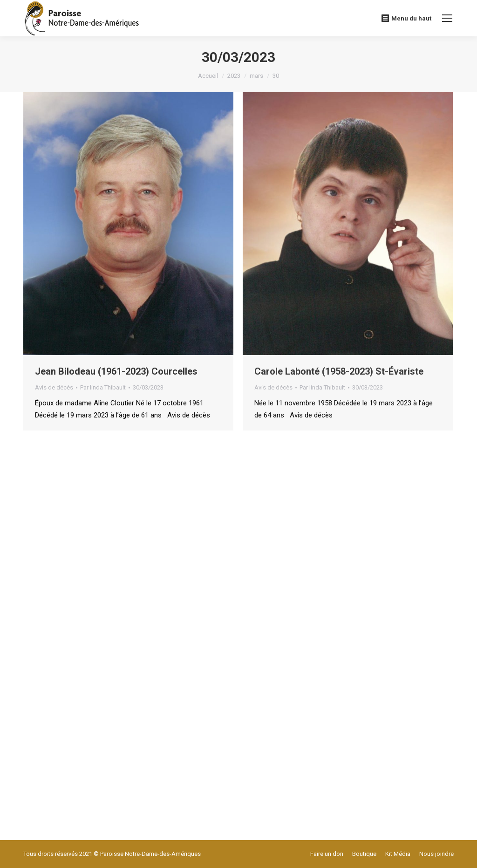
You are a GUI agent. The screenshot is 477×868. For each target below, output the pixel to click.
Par (103, 387)
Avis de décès (54, 387)
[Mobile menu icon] (447, 18)
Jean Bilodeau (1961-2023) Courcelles (116, 371)
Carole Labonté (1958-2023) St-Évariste (339, 371)
